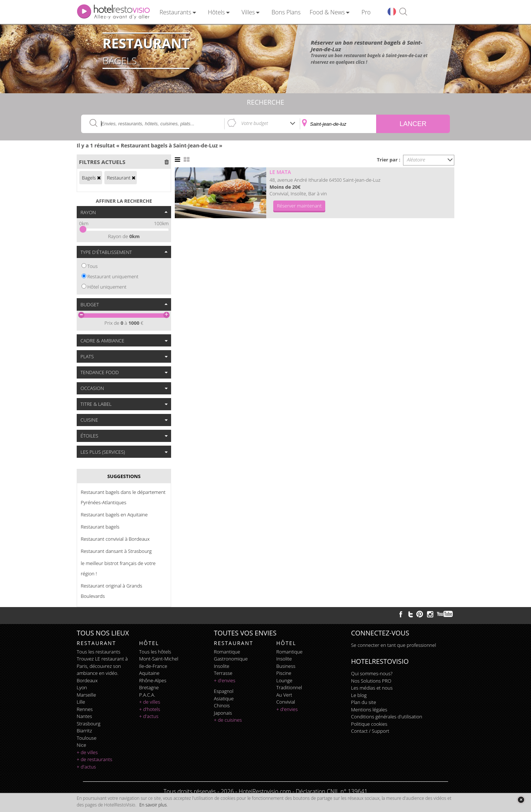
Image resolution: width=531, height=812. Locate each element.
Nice (81, 745)
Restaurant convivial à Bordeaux (115, 539)
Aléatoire (416, 160)
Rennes (85, 709)
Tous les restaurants (98, 652)
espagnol (224, 691)
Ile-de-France (153, 666)
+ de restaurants (94, 759)
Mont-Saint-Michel (159, 659)
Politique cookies (369, 724)
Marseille (86, 695)
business (286, 666)
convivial (286, 702)
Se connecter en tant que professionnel (393, 645)
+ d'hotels (150, 709)
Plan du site (364, 702)
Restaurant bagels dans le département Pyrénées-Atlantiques (123, 497)
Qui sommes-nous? (372, 673)
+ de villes (87, 752)
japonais (223, 713)
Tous (93, 266)
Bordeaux (87, 680)
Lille (81, 702)
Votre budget (255, 123)
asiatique (224, 698)
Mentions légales (369, 710)
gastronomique (231, 659)
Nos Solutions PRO (371, 681)
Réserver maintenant (299, 206)
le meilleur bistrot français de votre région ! (118, 568)
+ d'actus (86, 767)
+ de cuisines (228, 720)
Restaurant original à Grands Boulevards (111, 591)
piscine (284, 673)
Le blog (359, 695)
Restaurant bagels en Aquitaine (114, 515)
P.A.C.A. (147, 695)
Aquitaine (149, 673)
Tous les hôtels (155, 652)
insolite (222, 666)
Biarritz (84, 731)
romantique (227, 652)
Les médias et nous (372, 688)
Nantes (84, 716)
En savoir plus (153, 805)
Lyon (82, 687)
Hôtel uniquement (107, 287)
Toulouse (87, 738)
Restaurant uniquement (113, 276)
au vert (284, 695)
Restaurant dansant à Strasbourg (116, 551)
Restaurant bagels (100, 527)
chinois (222, 705)
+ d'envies (225, 680)
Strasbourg (88, 724)
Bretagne (149, 687)
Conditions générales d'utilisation (387, 717)
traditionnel (289, 687)
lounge (284, 680)
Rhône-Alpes (153, 680)
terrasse (223, 673)
